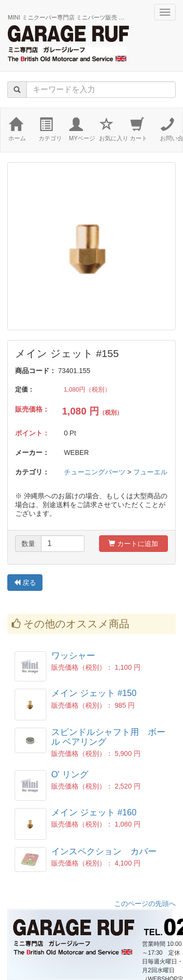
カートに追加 (133, 544)
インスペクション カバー (104, 851)
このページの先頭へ (145, 904)
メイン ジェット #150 (94, 693)
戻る (25, 583)
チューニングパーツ (95, 472)
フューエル (150, 472)
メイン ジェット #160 (94, 812)
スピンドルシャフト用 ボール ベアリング (108, 737)
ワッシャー (73, 656)
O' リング (70, 774)
